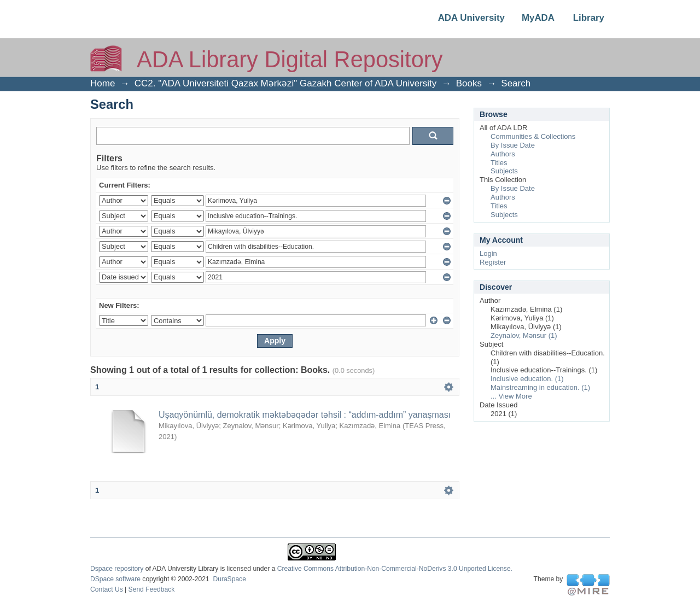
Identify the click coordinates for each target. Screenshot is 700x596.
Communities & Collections (533, 136)
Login (488, 253)
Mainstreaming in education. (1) (540, 387)
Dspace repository (117, 569)
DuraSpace (229, 579)
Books (469, 83)
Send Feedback (152, 589)
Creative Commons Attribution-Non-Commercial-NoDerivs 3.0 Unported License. (395, 569)
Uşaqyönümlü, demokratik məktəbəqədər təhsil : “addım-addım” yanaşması (305, 415)
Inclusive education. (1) (527, 379)
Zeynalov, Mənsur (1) (524, 335)
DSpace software (115, 579)
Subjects (504, 171)
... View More (511, 396)
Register (493, 262)
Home (103, 83)
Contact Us (107, 589)
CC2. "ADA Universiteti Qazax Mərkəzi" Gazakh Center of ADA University (286, 83)
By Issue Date (513, 145)
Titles (499, 163)
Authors (503, 154)
